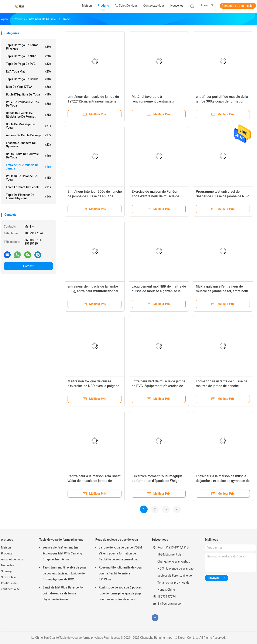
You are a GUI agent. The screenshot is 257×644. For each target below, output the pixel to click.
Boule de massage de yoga (28, 126)
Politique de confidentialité (10, 586)
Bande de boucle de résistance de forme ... (28, 115)
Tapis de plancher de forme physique (28, 197)
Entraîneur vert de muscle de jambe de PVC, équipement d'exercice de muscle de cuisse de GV (159, 386)
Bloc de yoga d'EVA (28, 87)
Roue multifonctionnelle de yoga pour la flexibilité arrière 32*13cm (120, 573)
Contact (28, 266)
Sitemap (6, 571)
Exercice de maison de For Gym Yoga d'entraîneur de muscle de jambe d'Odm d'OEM (155, 196)
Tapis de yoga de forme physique (28, 47)
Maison (6, 547)
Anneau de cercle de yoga (28, 135)
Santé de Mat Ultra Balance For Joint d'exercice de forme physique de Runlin (63, 593)
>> (177, 509)
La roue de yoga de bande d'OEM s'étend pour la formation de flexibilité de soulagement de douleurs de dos (120, 554)
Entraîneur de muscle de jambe (28, 167)
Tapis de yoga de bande (28, 79)
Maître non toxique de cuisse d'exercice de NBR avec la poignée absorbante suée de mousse (93, 386)
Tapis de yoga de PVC (28, 64)
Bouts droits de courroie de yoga (28, 156)
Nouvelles (8, 565)
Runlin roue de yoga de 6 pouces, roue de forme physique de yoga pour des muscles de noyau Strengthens (121, 594)
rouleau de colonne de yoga (28, 178)
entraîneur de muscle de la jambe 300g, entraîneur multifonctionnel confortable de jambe (93, 291)
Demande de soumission (238, 6)
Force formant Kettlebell (28, 187)
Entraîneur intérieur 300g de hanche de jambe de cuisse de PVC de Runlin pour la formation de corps (95, 196)
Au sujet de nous (12, 559)
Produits (7, 553)
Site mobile (8, 577)
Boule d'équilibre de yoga (28, 94)
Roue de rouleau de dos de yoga (28, 104)
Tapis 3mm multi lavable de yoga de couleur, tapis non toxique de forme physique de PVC (64, 573)
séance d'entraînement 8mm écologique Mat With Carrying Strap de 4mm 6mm (62, 553)
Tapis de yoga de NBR (28, 56)
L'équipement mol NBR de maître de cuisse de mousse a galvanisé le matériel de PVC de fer (159, 291)
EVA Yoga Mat (28, 71)
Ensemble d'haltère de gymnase (28, 145)
